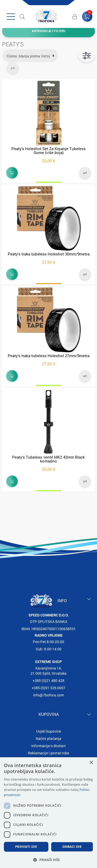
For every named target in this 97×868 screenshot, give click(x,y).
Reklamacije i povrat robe (48, 753)
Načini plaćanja (48, 738)
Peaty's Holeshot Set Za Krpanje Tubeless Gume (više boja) (48, 150)
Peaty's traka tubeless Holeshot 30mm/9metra (49, 254)
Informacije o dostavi (48, 746)
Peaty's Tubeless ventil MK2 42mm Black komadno (48, 459)
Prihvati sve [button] (26, 847)
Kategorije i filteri (49, 31)
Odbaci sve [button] (72, 847)
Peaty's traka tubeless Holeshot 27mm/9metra (49, 356)
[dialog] (48, 813)
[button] (48, 860)
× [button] (91, 763)
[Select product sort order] (30, 56)
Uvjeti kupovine (49, 731)
